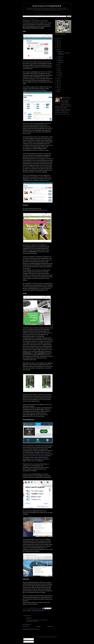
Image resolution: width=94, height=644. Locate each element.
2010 (58, 88)
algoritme (29, 610)
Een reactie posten (27, 624)
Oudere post (50, 626)
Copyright (44, 610)
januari (59, 76)
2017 (58, 48)
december (60, 51)
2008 (58, 92)
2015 (58, 78)
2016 (58, 50)
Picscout (45, 210)
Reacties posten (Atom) (34, 629)
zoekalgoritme (41, 611)
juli (58, 64)
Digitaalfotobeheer (47, 6)
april (59, 70)
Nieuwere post (26, 626)
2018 (58, 46)
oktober (59, 59)
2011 (58, 86)
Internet (29, 611)
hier (46, 469)
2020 (58, 42)
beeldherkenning (36, 610)
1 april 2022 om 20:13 (32, 621)
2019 (58, 44)
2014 (58, 80)
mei (59, 68)
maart (59, 72)
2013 (58, 82)
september (60, 61)
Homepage (38, 626)
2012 (58, 84)
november (60, 57)
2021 (58, 40)
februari (59, 74)
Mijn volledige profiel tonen (62, 114)
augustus (60, 63)
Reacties (27, 642)
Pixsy (24, 62)
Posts (26, 639)
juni (59, 66)
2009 (58, 90)
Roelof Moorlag (66, 98)
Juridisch (34, 611)
